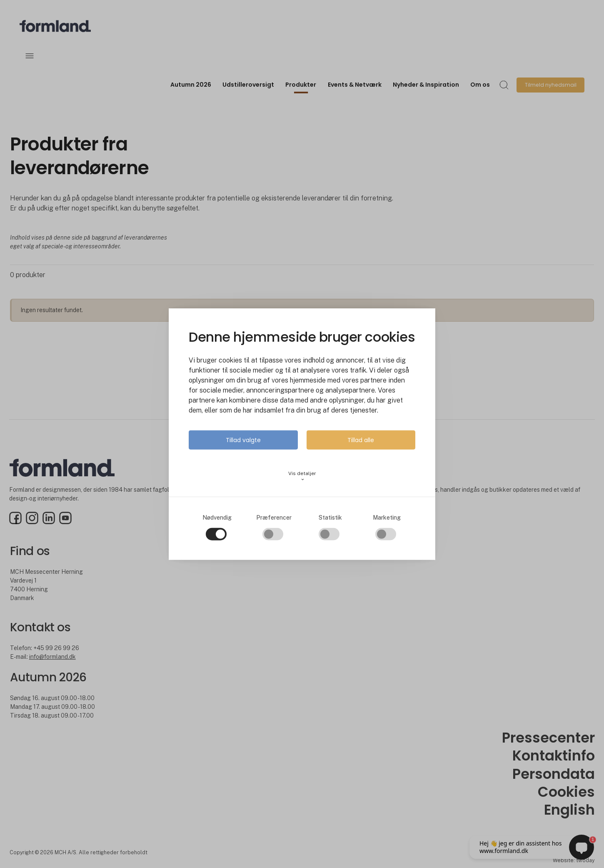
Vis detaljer (302, 476)
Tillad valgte (243, 440)
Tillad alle (361, 440)
